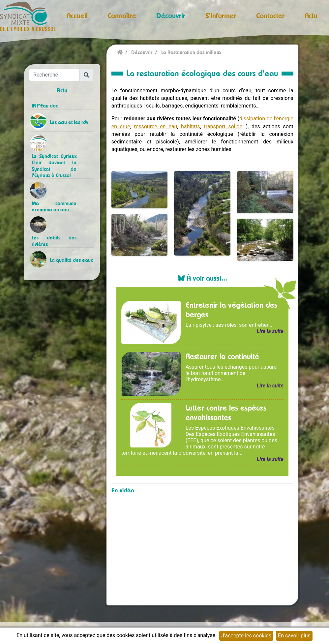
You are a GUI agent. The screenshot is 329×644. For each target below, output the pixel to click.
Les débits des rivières (54, 241)
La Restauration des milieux (191, 52)
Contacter (270, 15)
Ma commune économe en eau (54, 206)
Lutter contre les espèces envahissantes (226, 412)
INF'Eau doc (45, 106)
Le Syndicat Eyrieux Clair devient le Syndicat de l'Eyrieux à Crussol (54, 166)
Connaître (122, 15)
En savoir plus (294, 636)
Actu (311, 15)
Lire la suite (270, 331)
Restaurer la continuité (222, 356)
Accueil (77, 15)
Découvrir (171, 15)
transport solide (223, 126)
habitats (191, 126)
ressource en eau (155, 126)
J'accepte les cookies (246, 636)
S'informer (221, 15)
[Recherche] (54, 75)
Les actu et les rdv (69, 122)
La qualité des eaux (71, 260)
